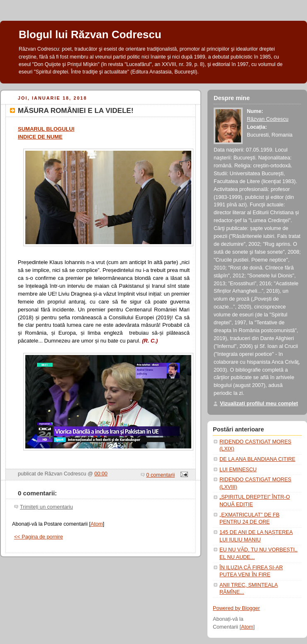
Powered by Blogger (236, 608)
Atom (96, 524)
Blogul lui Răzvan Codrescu (90, 34)
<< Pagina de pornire (39, 537)
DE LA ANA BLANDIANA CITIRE (257, 459)
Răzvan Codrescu (268, 119)
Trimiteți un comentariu (46, 507)
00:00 (101, 474)
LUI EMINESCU (238, 470)
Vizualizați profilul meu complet (259, 404)
